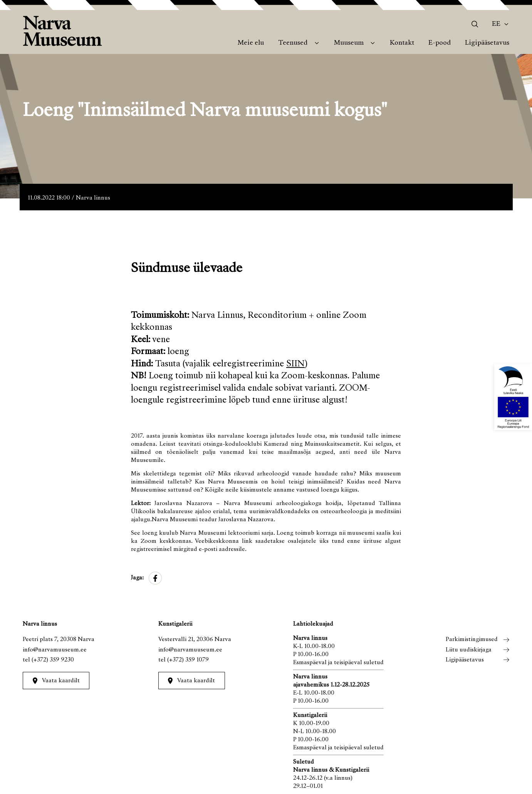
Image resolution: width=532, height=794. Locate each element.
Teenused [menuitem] (293, 43)
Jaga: (137, 578)
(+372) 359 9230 (53, 660)
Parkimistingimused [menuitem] (472, 640)
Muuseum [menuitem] (349, 43)
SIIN (295, 364)
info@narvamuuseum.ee (55, 650)
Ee (496, 24)
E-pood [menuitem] (440, 43)
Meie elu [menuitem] (251, 43)
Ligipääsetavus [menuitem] (487, 43)
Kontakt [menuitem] (402, 43)
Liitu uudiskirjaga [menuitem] (469, 650)
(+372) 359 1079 (188, 660)
